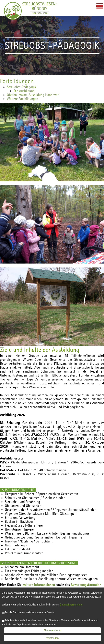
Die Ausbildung (24, 91)
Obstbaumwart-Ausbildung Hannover (33, 95)
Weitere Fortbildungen (23, 99)
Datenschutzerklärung (75, 605)
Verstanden (53, 639)
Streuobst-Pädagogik (22, 87)
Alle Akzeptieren (52, 631)
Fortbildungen (17, 81)
